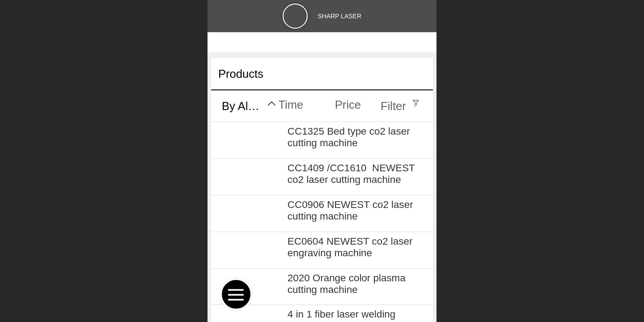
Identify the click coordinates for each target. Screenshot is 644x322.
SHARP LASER (339, 16)
